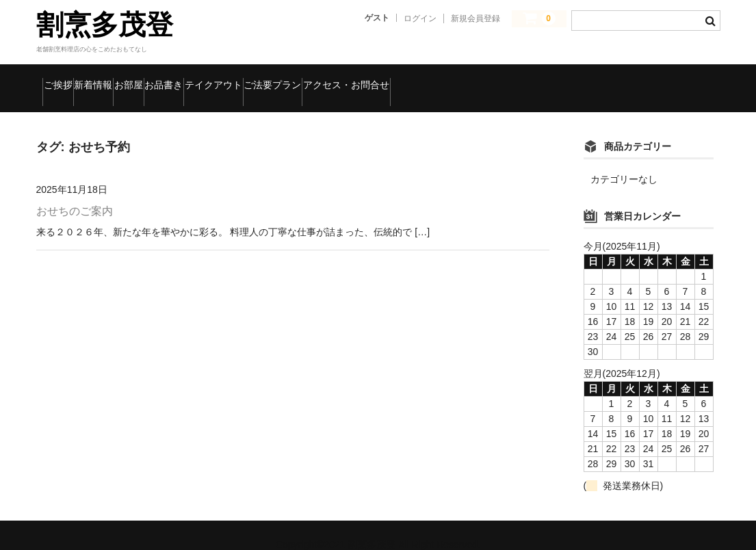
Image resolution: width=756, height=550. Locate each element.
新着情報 (136, 79)
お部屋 (204, 79)
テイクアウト (358, 79)
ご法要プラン (455, 79)
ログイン (420, 18)
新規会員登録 (475, 18)
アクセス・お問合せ (569, 79)
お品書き (272, 79)
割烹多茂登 (105, 25)
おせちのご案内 (75, 193)
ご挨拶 (67, 79)
